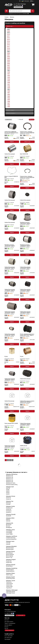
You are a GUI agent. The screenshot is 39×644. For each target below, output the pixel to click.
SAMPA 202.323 (24, 446)
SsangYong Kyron (10, 570)
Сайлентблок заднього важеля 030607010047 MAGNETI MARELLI (27, 402)
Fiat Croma (8, 503)
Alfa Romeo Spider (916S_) (12, 485)
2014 (9, 41)
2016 (9, 45)
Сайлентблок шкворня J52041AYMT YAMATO (10, 446)
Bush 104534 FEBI (24, 154)
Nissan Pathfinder (10, 554)
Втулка (6, 356)
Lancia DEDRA (9, 531)
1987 (9, 103)
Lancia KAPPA (9, 533)
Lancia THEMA (9, 534)
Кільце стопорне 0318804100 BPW (11, 177)
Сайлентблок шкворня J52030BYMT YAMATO (25, 424)
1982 (9, 94)
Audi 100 (8, 488)
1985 (9, 100)
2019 (9, 50)
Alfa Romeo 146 (9, 477)
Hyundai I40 (9, 516)
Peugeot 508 (9, 562)
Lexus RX (8, 544)
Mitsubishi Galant (10, 548)
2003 (9, 58)
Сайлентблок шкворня (10, 154)
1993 (9, 77)
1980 (9, 91)
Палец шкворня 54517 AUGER (11, 423)
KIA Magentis (9, 528)
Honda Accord (9, 508)
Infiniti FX (8, 519)
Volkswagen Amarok (11, 592)
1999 (9, 88)
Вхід (32, 1)
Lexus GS (8, 543)
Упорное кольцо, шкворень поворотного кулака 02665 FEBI (27, 177)
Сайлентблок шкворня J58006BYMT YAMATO (10, 379)
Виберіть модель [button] (11, 113)
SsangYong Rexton (10, 571)
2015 (9, 43)
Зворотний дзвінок (18, 7)
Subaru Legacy (9, 575)
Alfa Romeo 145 (9, 476)
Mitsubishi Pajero (10, 549)
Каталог (6, 627)
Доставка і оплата (9, 622)
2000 (9, 53)
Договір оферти (8, 625)
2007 (9, 65)
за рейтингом (8, 120)
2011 (9, 36)
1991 (9, 74)
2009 (9, 69)
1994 (9, 79)
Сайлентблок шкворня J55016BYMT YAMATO (10, 312)
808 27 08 (17, 6)
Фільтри (32, 120)
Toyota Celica (9, 585)
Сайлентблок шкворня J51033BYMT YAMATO (10, 290)
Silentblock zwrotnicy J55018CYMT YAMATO (10, 245)
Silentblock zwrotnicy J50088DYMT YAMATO (25, 245)
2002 (9, 57)
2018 (9, 48)
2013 (9, 40)
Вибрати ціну (27, 142)
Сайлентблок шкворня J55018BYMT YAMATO (25, 312)
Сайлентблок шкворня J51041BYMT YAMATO (25, 268)
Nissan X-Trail (9, 557)
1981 (9, 93)
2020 (9, 31)
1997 (9, 84)
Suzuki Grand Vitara (10, 578)
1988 (9, 105)
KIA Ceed (8, 526)
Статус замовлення (10, 630)
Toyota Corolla (9, 586)
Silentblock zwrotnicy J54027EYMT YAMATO (25, 223)
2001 (9, 55)
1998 (9, 86)
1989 (9, 107)
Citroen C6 (8, 499)
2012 (9, 38)
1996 (9, 83)
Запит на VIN (21, 615)
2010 (9, 34)
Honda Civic (9, 509)
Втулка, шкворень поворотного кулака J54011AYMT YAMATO (27, 335)
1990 (9, 72)
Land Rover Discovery (11, 538)
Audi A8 (8, 494)
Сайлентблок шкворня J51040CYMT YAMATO (10, 335)
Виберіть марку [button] (11, 110)
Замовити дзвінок (9, 615)
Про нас (6, 629)
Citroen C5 (8, 498)
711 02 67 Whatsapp (20, 4)
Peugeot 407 (9, 561)
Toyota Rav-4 (9, 588)
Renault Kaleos (9, 566)
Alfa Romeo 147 (9, 479)
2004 (9, 60)
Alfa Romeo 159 (9, 482)
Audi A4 (8, 491)
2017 (9, 46)
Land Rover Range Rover (11, 539)
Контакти (27, 1)
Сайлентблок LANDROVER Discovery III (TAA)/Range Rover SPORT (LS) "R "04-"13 (11, 132)
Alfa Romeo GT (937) (11, 483)
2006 (9, 64)
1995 (9, 81)
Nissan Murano (9, 553)
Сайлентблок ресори (9, 401)
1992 (9, 76)
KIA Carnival (9, 525)
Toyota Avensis (9, 583)
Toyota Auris (9, 582)
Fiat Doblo (8, 504)
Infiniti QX (8, 521)
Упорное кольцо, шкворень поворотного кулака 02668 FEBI (27, 132)
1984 (9, 98)
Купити (12, 142)
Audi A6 (8, 493)
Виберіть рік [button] (10, 26)
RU (20, 1)
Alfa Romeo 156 (9, 480)
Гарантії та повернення (10, 623)
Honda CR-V (9, 511)
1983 (9, 96)
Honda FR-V (9, 512)
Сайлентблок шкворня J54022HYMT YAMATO (10, 268)
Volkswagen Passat (10, 593)
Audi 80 (8, 490)
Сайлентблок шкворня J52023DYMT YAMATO (25, 290)
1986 (9, 101)
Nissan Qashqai (10, 556)
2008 (9, 67)
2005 (9, 62)
